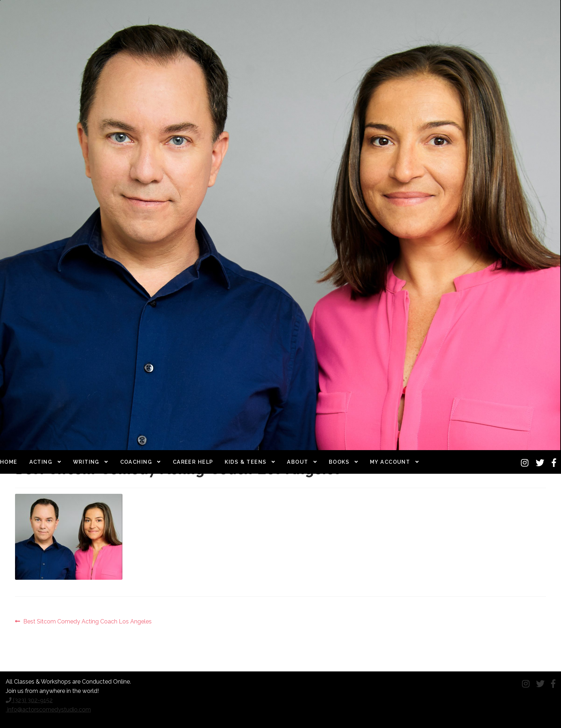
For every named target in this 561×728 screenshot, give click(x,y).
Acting (41, 462)
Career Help (193, 462)
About (297, 462)
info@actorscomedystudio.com (48, 710)
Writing (86, 462)
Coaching (136, 462)
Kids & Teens (245, 462)
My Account (390, 462)
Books (339, 462)
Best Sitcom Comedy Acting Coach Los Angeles (87, 622)
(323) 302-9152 (29, 700)
